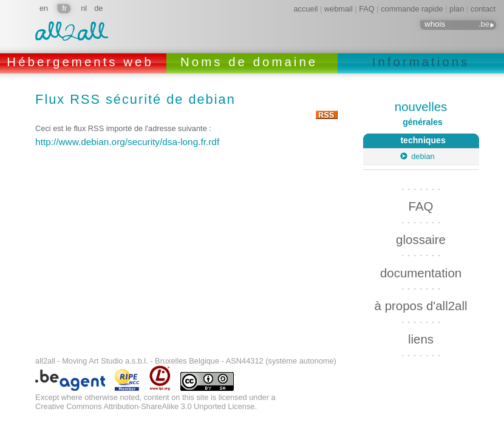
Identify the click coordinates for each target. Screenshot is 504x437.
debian (423, 156)
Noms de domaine (252, 62)
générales (423, 122)
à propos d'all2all (421, 303)
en (44, 8)
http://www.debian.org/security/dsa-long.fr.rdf (127, 142)
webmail (339, 9)
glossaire (421, 236)
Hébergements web (83, 62)
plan (457, 9)
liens (421, 336)
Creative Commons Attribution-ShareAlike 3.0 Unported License (145, 403)
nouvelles (421, 107)
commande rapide (412, 9)
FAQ (367, 9)
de (98, 8)
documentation (421, 270)
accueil (306, 9)
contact (483, 9)
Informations (421, 62)
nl (84, 8)
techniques (404, 139)
